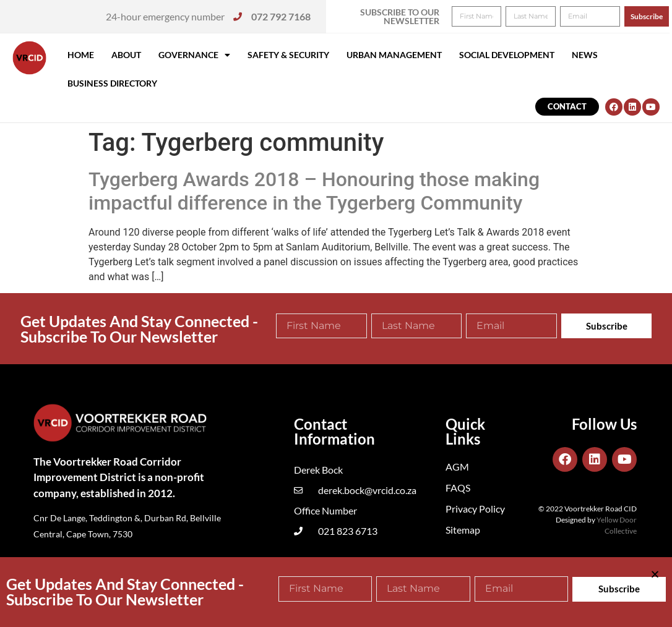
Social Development (507, 55)
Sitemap (463, 530)
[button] (646, 17)
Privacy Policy (475, 509)
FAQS (458, 488)
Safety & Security (288, 55)
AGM (457, 467)
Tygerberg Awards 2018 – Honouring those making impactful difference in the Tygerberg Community (314, 191)
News (585, 55)
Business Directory (112, 83)
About (126, 55)
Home (81, 55)
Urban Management (394, 55)
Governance (194, 55)
